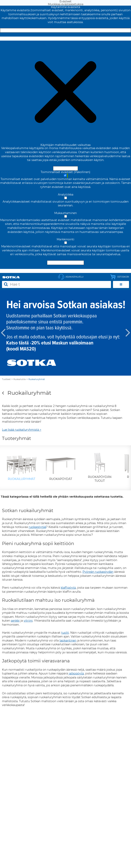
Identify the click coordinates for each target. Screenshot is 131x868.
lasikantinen (68, 640)
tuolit (65, 633)
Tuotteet (6, 379)
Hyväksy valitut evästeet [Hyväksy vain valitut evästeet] (65, 263)
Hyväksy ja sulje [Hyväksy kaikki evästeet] (65, 30)
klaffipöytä (68, 588)
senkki (15, 621)
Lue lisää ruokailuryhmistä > (22, 430)
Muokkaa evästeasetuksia (66, 39)
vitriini (28, 621)
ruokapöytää (37, 527)
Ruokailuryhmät (37, 379)
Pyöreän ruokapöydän (98, 572)
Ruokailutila (20, 379)
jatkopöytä (76, 673)
